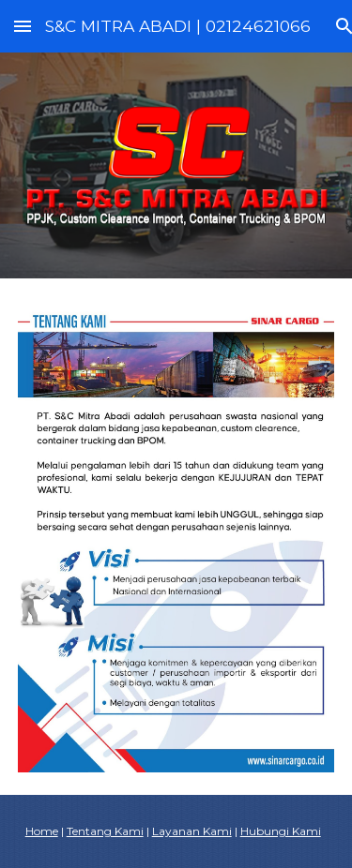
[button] (23, 26)
